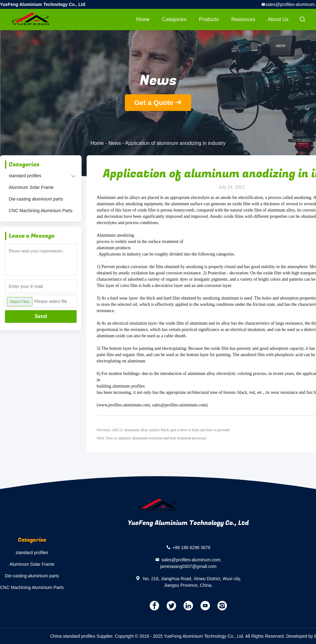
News (115, 143)
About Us (278, 19)
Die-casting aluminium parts (36, 199)
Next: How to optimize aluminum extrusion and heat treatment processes (152, 438)
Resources (243, 19)
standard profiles (25, 176)
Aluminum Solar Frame (31, 187)
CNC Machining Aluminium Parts (41, 211)
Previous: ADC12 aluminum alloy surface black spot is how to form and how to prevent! (163, 430)
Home (143, 19)
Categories (174, 19)
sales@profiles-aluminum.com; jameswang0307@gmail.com (191, 563)
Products (209, 19)
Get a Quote (154, 103)
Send (41, 316)
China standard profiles (73, 636)
